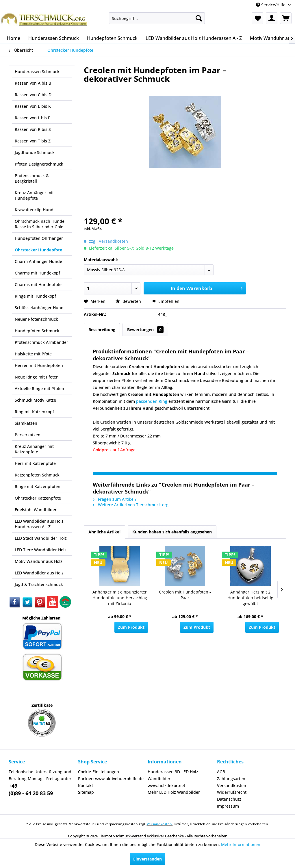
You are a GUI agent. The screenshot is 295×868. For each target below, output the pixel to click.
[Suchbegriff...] (157, 18)
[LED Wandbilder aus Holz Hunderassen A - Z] (194, 38)
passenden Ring (152, 401)
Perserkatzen (28, 435)
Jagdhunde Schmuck (35, 152)
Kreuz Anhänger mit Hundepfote (34, 195)
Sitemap (86, 792)
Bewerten (129, 301)
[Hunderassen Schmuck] (54, 38)
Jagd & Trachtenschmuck (39, 584)
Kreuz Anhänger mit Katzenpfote (34, 449)
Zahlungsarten (231, 779)
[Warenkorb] (286, 18)
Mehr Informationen (241, 844)
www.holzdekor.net (166, 786)
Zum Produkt (131, 627)
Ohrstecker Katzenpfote (38, 498)
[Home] (14, 38)
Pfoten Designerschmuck (39, 164)
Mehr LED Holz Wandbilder (174, 792)
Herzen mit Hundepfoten (39, 365)
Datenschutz (229, 799)
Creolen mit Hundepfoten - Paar (185, 595)
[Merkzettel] (257, 18)
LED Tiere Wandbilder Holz (41, 550)
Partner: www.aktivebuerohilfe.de (111, 779)
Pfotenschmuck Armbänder (41, 342)
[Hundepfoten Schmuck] (112, 38)
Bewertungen (145, 330)
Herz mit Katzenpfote (35, 463)
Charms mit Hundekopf (37, 273)
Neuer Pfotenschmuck (36, 319)
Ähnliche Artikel (104, 532)
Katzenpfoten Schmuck (37, 475)
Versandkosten (232, 786)
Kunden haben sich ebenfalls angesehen (172, 532)
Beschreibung (102, 330)
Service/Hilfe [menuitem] (271, 5)
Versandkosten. (160, 824)
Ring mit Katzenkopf (34, 412)
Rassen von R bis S (33, 129)
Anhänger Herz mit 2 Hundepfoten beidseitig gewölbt (250, 598)
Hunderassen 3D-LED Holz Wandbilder (173, 775)
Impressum (228, 806)
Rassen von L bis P (33, 118)
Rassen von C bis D (33, 95)
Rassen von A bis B (33, 83)
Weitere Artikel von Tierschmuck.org (131, 505)
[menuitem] (157, 18)
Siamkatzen (26, 423)
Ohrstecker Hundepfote (38, 250)
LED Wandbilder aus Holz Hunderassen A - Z (39, 524)
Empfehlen (166, 301)
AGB (221, 772)
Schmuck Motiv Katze (35, 400)
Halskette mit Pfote (33, 354)
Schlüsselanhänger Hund (39, 308)
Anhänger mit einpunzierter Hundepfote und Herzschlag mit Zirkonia (120, 598)
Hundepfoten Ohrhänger (39, 238)
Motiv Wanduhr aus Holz (39, 561)
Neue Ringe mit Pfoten (37, 377)
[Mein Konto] (272, 18)
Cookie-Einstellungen (99, 772)
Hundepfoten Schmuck (37, 331)
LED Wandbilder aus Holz (39, 573)
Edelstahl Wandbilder (36, 510)
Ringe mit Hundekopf (35, 296)
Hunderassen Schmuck (37, 72)
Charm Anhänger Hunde (38, 261)
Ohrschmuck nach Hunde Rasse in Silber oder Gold (40, 224)
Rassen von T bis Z (33, 141)
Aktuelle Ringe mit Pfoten (39, 388)
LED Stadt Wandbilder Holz (41, 538)
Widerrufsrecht (232, 792)
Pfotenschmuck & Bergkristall (32, 178)
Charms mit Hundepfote (38, 284)
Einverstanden (147, 859)
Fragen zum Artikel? (115, 499)
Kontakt (86, 786)
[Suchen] (199, 18)
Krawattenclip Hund (34, 210)
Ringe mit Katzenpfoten (38, 486)
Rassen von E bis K (33, 106)
